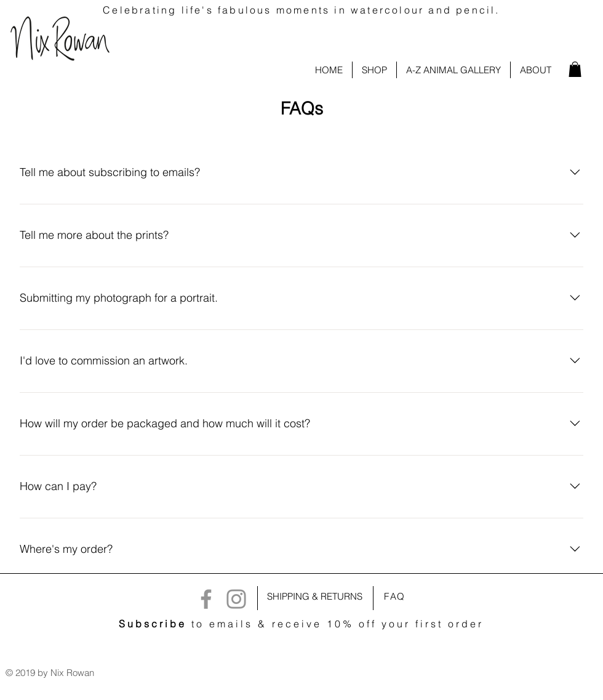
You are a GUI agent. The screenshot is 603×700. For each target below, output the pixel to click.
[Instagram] (236, 599)
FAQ (395, 596)
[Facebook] (206, 599)
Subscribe (153, 624)
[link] (575, 69)
